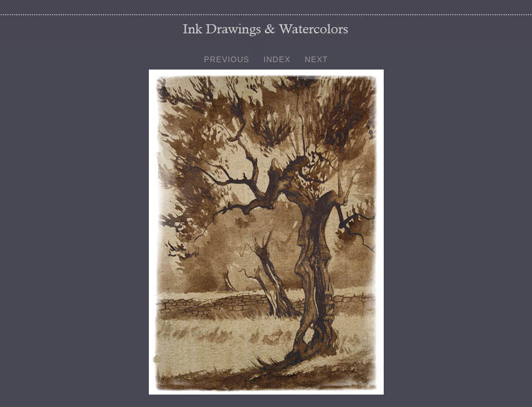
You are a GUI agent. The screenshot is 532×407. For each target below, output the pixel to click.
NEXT (316, 59)
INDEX (277, 59)
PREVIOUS (226, 59)
